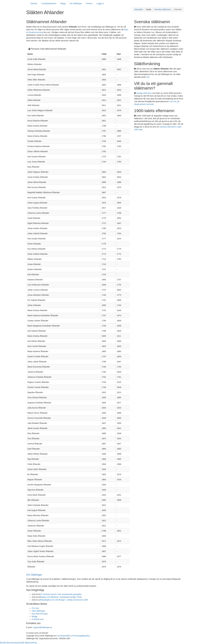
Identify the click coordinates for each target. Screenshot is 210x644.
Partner (89, 3)
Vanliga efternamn (144, 93)
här (148, 77)
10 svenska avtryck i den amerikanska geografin (61, 594)
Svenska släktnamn (163, 9)
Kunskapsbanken (49, 3)
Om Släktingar (76, 3)
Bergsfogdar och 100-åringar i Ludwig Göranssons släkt (64, 600)
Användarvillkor (64, 636)
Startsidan (139, 9)
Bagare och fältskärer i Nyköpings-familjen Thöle (61, 597)
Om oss (35, 608)
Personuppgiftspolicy (81, 636)
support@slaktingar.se (43, 627)
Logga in (100, 3)
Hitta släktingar (38, 611)
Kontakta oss (37, 619)
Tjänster (34, 3)
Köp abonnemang (39, 614)
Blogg (63, 3)
